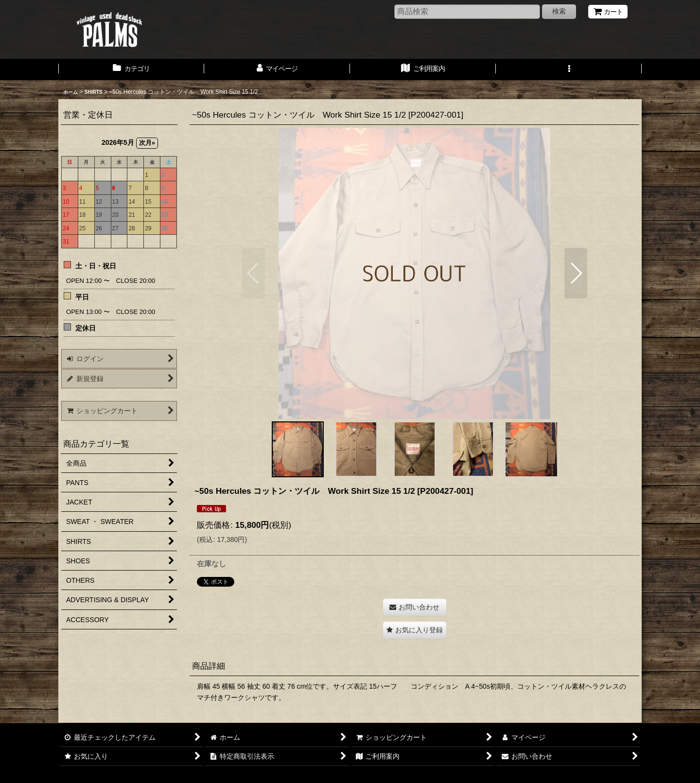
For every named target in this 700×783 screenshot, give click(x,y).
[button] (569, 70)
